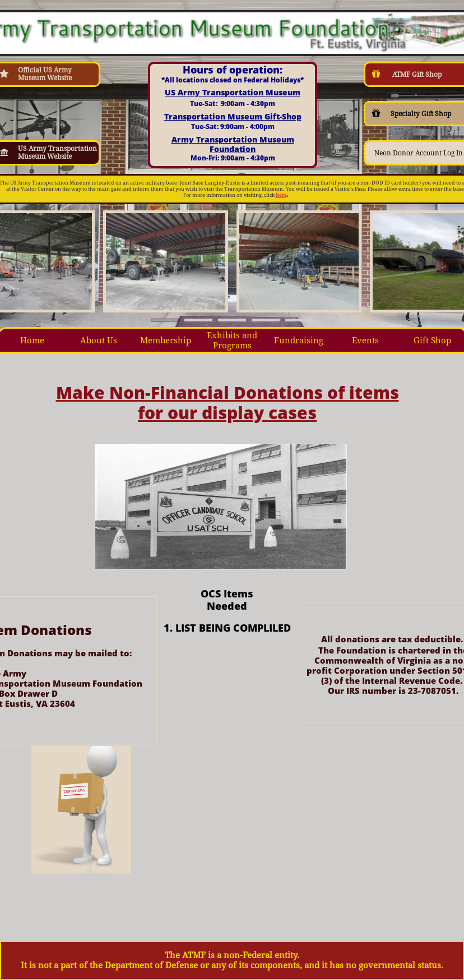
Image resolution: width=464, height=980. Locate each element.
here (281, 195)
